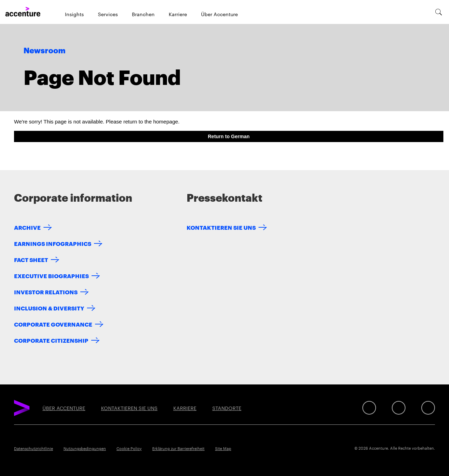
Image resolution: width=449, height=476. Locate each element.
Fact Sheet (31, 259)
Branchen (143, 14)
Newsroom (45, 51)
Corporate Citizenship (51, 340)
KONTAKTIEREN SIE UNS (221, 227)
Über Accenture (219, 14)
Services (108, 14)
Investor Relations (46, 292)
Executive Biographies (51, 276)
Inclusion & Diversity (49, 308)
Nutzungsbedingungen (85, 448)
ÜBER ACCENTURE (64, 408)
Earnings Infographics (53, 243)
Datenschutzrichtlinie (33, 448)
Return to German (229, 136)
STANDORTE (227, 408)
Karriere (178, 14)
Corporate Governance (53, 324)
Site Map (223, 448)
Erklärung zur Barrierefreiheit (178, 448)
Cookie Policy (129, 448)
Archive (27, 227)
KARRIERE (185, 408)
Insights (74, 14)
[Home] (23, 12)
